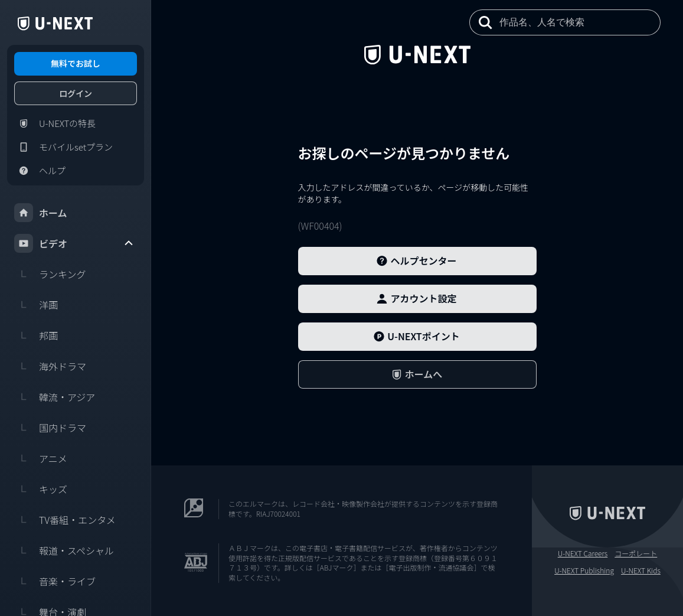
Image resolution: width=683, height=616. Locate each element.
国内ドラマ (50, 428)
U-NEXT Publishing (584, 571)
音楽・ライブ (55, 581)
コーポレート (636, 553)
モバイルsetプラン (63, 147)
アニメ (41, 458)
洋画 (36, 305)
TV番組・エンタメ (65, 520)
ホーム (41, 213)
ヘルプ (40, 171)
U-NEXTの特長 (55, 123)
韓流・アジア (55, 397)
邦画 (36, 335)
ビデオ (74, 243)
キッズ (41, 489)
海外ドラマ (50, 366)
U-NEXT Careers (583, 553)
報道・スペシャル (64, 550)
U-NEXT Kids (641, 571)
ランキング (50, 274)
